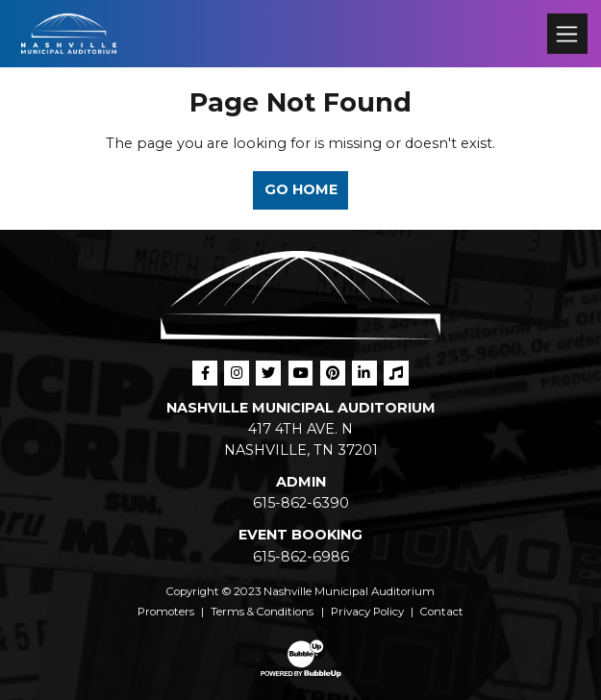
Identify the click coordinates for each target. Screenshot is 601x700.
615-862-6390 (301, 503)
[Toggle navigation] (567, 33)
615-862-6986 (301, 557)
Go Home (301, 189)
